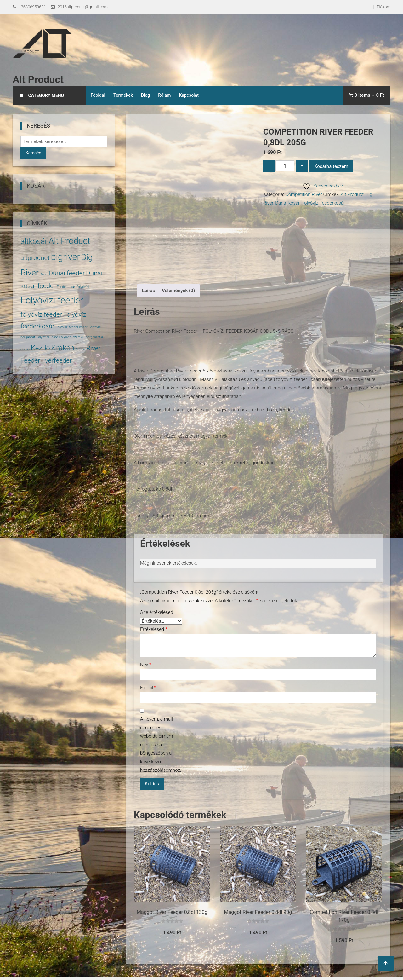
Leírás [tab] (148, 291)
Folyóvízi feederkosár (323, 203)
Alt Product (38, 79)
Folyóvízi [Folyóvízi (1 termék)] (82, 287)
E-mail (148, 688)
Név (146, 665)
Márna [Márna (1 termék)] (80, 349)
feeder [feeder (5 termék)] (47, 286)
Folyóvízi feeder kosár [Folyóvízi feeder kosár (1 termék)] (72, 327)
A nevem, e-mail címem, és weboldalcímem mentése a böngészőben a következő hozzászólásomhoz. (159, 745)
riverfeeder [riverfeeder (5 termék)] (57, 360)
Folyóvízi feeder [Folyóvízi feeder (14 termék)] (52, 300)
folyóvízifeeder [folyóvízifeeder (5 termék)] (41, 314)
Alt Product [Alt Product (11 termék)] (69, 241)
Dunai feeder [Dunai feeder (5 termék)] (67, 273)
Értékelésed (154, 629)
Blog (145, 95)
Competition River (304, 194)
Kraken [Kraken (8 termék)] (63, 348)
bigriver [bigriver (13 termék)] (65, 257)
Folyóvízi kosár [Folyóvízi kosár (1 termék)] (47, 337)
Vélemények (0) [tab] (178, 291)
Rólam (164, 95)
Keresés (33, 153)
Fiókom (384, 7)
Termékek (123, 95)
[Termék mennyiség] (285, 166)
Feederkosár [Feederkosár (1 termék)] (66, 287)
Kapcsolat (189, 95)
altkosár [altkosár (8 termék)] (34, 241)
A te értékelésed (157, 612)
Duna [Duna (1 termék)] (43, 274)
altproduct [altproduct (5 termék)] (35, 258)
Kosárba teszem (331, 166)
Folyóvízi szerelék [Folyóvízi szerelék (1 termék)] (72, 337)
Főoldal (98, 95)
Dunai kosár (287, 203)
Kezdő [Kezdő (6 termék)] (40, 348)
